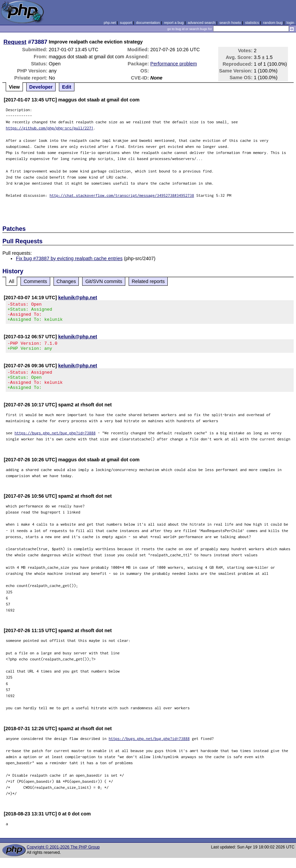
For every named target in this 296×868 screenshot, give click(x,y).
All (11, 281)
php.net (110, 23)
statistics (252, 23)
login (290, 23)
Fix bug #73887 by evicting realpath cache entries (69, 258)
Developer (41, 87)
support (126, 23)
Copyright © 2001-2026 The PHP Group (63, 857)
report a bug (174, 23)
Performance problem (173, 64)
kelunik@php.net (78, 298)
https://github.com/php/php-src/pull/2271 (50, 128)
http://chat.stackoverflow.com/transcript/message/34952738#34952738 (122, 195)
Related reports (148, 281)
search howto (230, 23)
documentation (148, 23)
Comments (35, 281)
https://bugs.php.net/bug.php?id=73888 (55, 443)
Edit (67, 87)
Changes (66, 281)
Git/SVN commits (104, 281)
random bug (273, 23)
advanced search (201, 23)
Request (15, 42)
